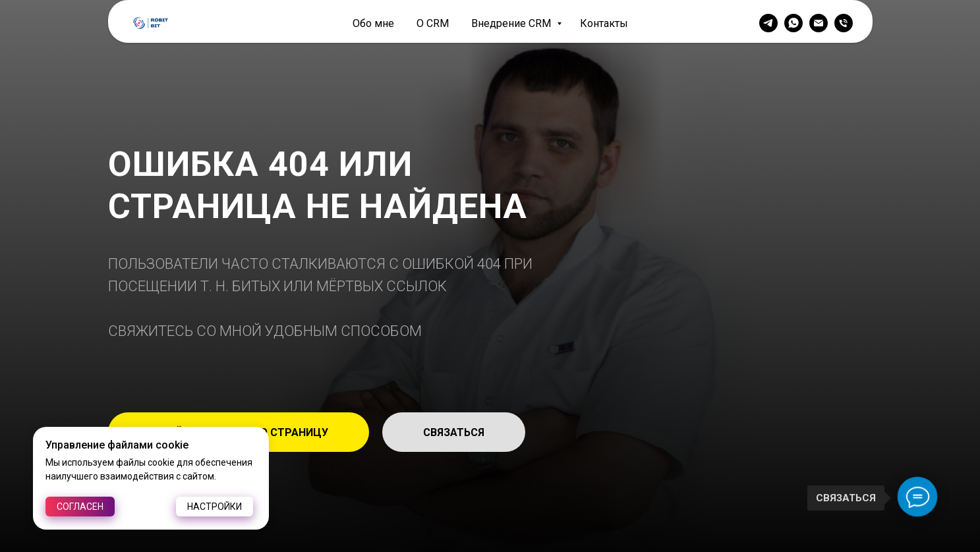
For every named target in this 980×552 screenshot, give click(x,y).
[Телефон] (844, 23)
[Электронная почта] (819, 23)
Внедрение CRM (512, 23)
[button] (454, 432)
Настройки (215, 507)
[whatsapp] (793, 23)
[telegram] (768, 23)
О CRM (433, 23)
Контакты (604, 23)
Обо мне (373, 23)
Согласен (80, 507)
